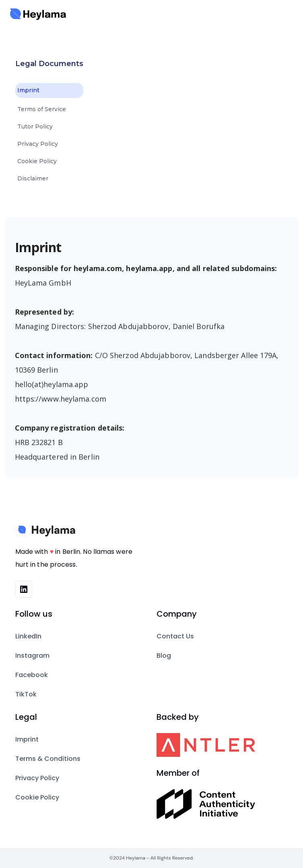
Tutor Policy (35, 126)
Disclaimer (33, 178)
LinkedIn (28, 636)
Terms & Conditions (48, 759)
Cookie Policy (37, 161)
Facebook (32, 675)
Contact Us (175, 636)
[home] (38, 14)
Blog (164, 656)
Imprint (28, 90)
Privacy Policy (38, 144)
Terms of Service (42, 109)
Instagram (32, 656)
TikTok (26, 694)
